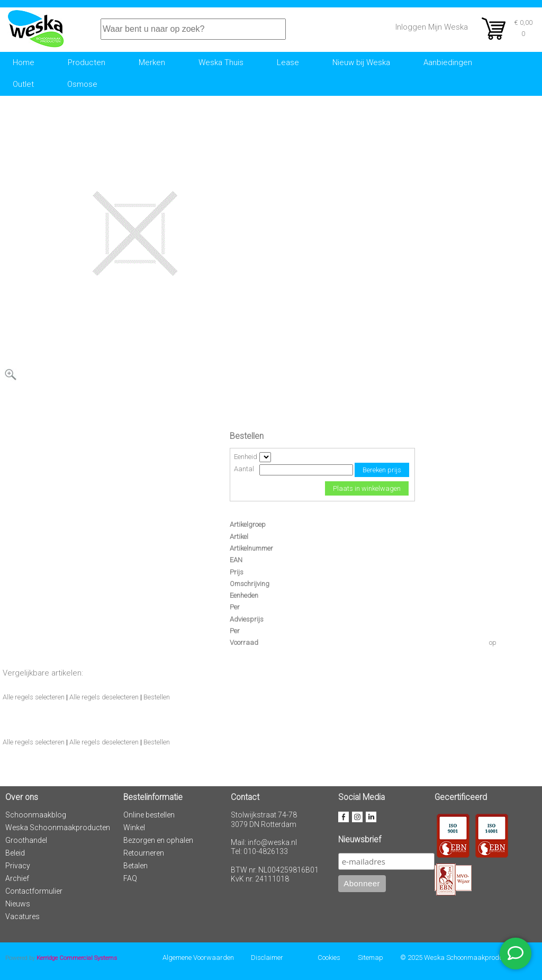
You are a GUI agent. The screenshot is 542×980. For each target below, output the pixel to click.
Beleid (15, 853)
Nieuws (18, 904)
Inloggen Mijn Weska (432, 27)
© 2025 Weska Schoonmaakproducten (458, 957)
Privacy (18, 866)
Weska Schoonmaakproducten (58, 828)
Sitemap (371, 957)
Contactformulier (34, 891)
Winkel (134, 828)
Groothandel (26, 840)
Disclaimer (267, 957)
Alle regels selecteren (34, 697)
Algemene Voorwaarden (198, 957)
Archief (17, 878)
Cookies (329, 957)
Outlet (23, 84)
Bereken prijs (382, 470)
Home (24, 62)
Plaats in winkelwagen (367, 488)
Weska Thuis (221, 62)
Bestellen (157, 697)
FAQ (130, 878)
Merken (152, 62)
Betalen (135, 866)
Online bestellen (149, 815)
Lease (288, 62)
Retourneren (144, 853)
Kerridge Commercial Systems (77, 958)
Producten (87, 62)
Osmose (82, 84)
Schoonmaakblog (36, 815)
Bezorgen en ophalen (158, 840)
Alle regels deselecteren (104, 697)
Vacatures (22, 916)
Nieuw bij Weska (361, 62)
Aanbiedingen (448, 62)
